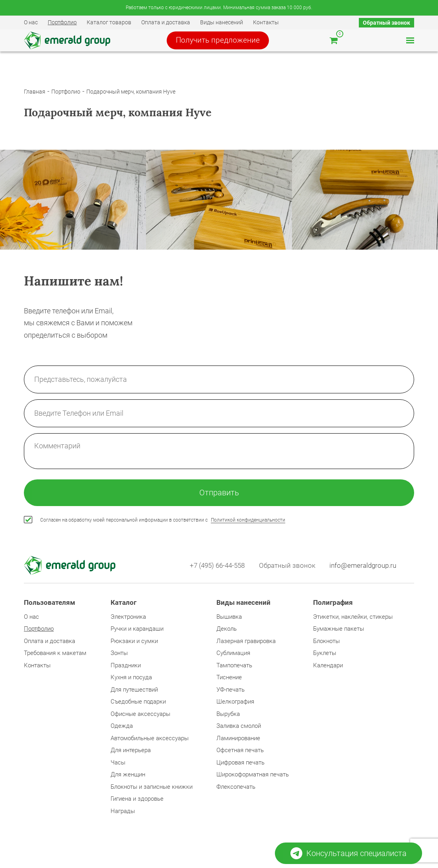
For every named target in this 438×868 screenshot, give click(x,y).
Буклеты (325, 657)
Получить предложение (224, 41)
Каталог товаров (109, 22)
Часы (118, 766)
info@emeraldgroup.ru (363, 569)
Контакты (266, 22)
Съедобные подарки (138, 706)
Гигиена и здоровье (137, 803)
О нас (31, 22)
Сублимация (233, 657)
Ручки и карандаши (137, 633)
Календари (328, 669)
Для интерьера (131, 754)
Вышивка (229, 620)
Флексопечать (236, 790)
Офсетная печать (240, 754)
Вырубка (228, 717)
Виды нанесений (222, 22)
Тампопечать (234, 669)
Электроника (128, 620)
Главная (35, 93)
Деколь (227, 633)
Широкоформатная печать (253, 778)
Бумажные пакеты (339, 633)
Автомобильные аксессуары (150, 742)
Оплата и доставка (166, 22)
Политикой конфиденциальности (248, 523)
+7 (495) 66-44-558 (214, 569)
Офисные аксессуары (140, 717)
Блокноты (326, 645)
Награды (123, 815)
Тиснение (229, 681)
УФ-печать (231, 693)
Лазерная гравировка (246, 645)
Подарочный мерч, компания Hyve (131, 93)
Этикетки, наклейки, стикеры (353, 620)
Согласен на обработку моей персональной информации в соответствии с (163, 523)
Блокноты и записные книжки (152, 790)
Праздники (126, 669)
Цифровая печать (240, 766)
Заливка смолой (239, 730)
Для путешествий (134, 693)
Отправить (219, 495)
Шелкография (235, 706)
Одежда (122, 730)
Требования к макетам (55, 657)
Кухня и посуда (131, 681)
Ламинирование (238, 742)
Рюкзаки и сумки (134, 645)
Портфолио (62, 22)
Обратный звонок (386, 23)
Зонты (119, 657)
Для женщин (128, 778)
